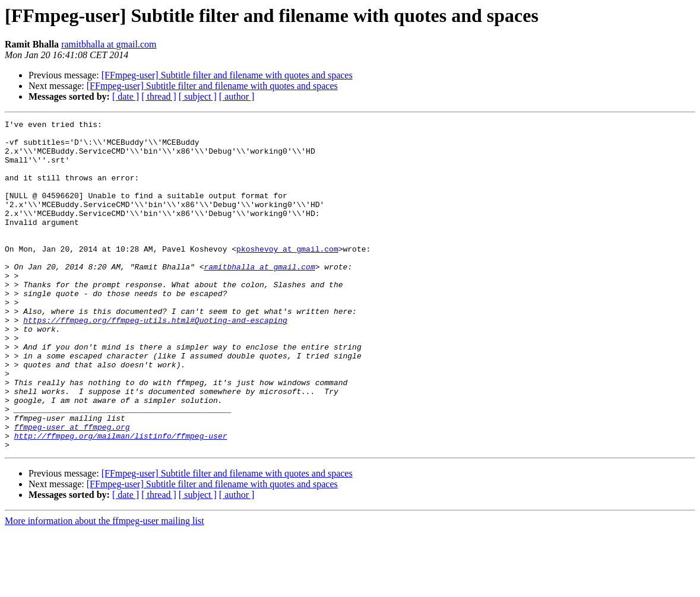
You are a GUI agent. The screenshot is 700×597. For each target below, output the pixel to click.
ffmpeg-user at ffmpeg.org (72, 489)
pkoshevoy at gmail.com (287, 275)
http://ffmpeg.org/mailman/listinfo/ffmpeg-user (121, 500)
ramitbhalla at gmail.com (109, 44)
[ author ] (237, 96)
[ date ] (126, 96)
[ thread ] (159, 96)
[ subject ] (198, 96)
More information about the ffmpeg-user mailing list (104, 587)
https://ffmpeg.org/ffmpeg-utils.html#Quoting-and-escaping (155, 361)
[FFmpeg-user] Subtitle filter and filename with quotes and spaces (227, 75)
